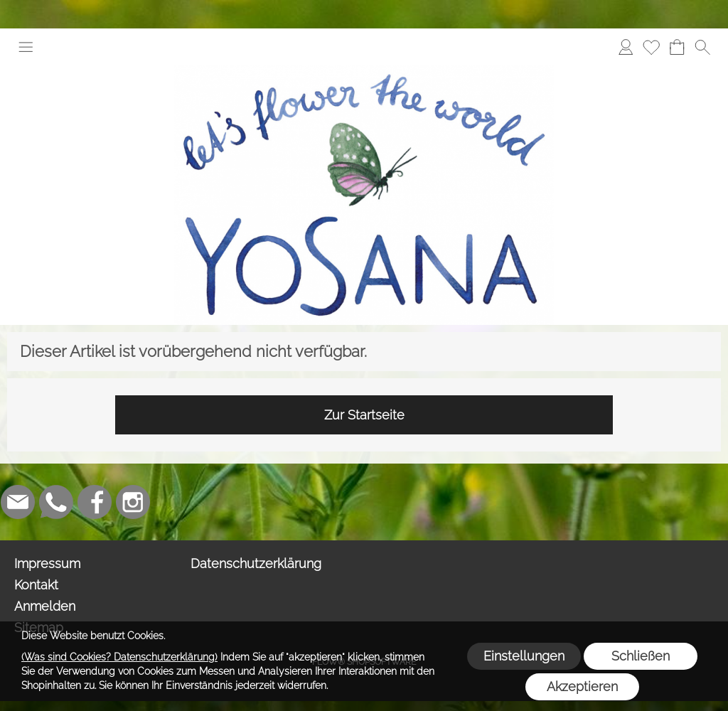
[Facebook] (95, 502)
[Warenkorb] (677, 47)
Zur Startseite (364, 415)
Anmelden (45, 606)
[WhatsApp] (56, 502)
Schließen (641, 656)
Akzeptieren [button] (582, 686)
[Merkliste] (651, 47)
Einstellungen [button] (524, 656)
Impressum (47, 563)
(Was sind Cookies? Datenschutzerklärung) (119, 657)
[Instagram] (133, 502)
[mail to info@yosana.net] (18, 502)
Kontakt (36, 585)
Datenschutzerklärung (256, 563)
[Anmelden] (626, 47)
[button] (26, 47)
